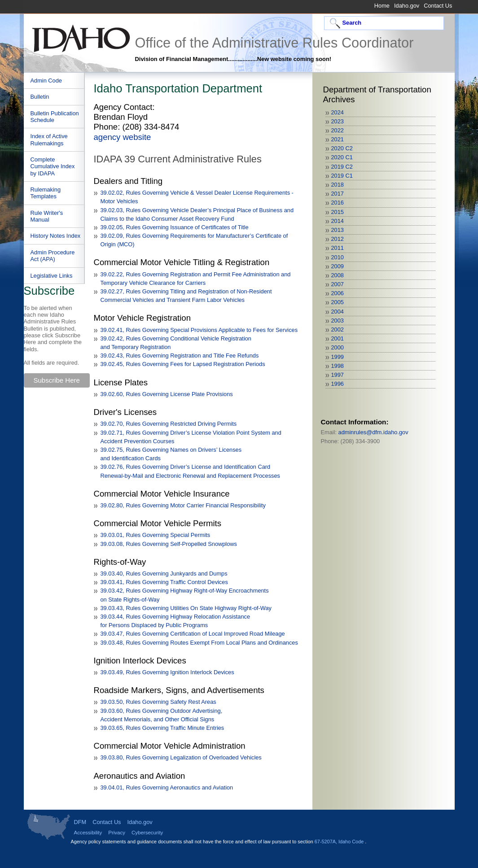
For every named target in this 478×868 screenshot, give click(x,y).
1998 (338, 366)
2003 (338, 321)
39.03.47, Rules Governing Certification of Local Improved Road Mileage (193, 634)
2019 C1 (342, 176)
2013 (338, 230)
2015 (338, 212)
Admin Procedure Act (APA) (53, 256)
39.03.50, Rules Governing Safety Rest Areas (158, 702)
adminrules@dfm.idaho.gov (373, 432)
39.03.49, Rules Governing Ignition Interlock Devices (167, 672)
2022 (338, 130)
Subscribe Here (57, 380)
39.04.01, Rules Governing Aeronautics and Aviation (167, 787)
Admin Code (46, 81)
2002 (338, 329)
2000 (338, 347)
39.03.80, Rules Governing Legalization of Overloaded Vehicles (181, 757)
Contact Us (438, 6)
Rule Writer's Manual (47, 216)
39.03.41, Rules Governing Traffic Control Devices (164, 582)
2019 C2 (342, 167)
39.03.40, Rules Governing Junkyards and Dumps (164, 574)
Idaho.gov (407, 6)
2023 (338, 121)
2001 (338, 338)
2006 (338, 293)
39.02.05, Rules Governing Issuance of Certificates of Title (175, 227)
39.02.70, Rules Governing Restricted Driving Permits (169, 424)
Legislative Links (52, 276)
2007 (338, 284)
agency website (123, 137)
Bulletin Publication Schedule (55, 117)
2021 (338, 139)
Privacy (117, 833)
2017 (338, 194)
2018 (338, 185)
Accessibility (88, 833)
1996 (338, 384)
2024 (338, 112)
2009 (338, 266)
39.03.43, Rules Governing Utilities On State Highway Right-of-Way (186, 608)
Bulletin (40, 97)
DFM (80, 822)
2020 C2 (342, 148)
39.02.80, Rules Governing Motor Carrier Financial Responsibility (183, 505)
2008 (338, 275)
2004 (338, 312)
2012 (338, 239)
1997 (338, 375)
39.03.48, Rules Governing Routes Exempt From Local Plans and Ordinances (199, 643)
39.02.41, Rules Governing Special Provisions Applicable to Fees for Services (199, 330)
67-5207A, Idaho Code (340, 842)
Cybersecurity (147, 833)
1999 (338, 357)
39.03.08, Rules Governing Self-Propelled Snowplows (169, 544)
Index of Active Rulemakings (49, 140)
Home (382, 6)
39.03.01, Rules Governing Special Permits (156, 535)
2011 (338, 248)
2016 (338, 203)
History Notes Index (56, 236)
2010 (338, 257)
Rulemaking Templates (46, 193)
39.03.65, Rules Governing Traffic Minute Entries (162, 728)
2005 (338, 302)
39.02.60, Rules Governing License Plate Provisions (167, 394)
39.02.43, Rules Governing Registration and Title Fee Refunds (180, 355)
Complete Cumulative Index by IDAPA (53, 166)
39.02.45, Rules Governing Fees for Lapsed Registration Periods (183, 364)
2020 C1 (342, 157)
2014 (338, 221)
